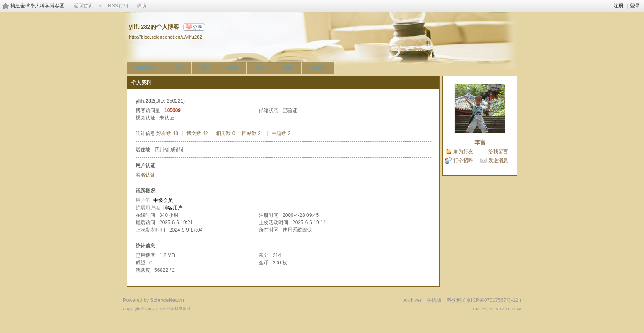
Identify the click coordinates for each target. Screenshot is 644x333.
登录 (635, 6)
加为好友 (463, 152)
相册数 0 (225, 133)
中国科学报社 (179, 309)
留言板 (318, 68)
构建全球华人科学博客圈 (37, 6)
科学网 (454, 300)
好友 (288, 68)
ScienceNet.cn (167, 300)
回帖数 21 (253, 133)
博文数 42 (197, 133)
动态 (178, 68)
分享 (198, 27)
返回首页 (83, 6)
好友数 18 (167, 133)
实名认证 (145, 175)
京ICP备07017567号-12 (492, 300)
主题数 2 (281, 133)
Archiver (412, 300)
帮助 (141, 6)
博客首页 (145, 68)
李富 (480, 142)
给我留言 (498, 152)
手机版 (434, 300)
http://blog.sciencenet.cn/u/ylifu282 (166, 37)
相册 (260, 68)
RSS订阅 (118, 6)
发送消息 (498, 161)
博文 (205, 68)
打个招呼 (463, 161)
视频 (233, 68)
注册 (619, 6)
